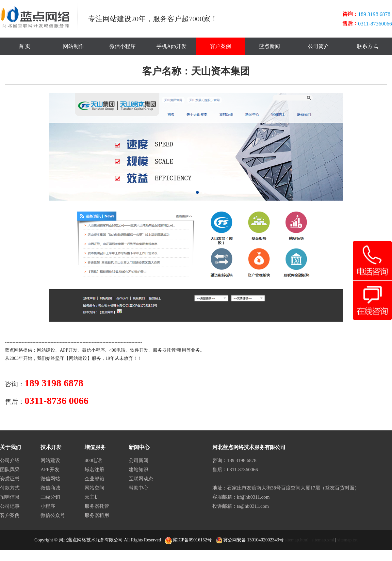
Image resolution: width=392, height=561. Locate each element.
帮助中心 (139, 488)
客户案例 (220, 46)
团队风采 (10, 470)
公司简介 (318, 46)
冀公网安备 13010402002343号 (250, 540)
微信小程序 (122, 46)
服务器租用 (97, 515)
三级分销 (50, 497)
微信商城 (50, 488)
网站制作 (73, 46)
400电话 (117, 350)
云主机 (92, 497)
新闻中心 (139, 447)
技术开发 (51, 447)
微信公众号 (53, 515)
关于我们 (10, 447)
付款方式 (10, 488)
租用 (182, 350)
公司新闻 (139, 460)
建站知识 (139, 470)
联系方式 (367, 46)
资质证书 (10, 479)
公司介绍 (10, 460)
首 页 (24, 46)
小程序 (48, 506)
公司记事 (10, 506)
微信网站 (50, 479)
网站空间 (94, 488)
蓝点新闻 (269, 46)
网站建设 (46, 350)
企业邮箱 (94, 479)
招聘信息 (10, 497)
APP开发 (69, 350)
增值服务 (95, 447)
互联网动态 (141, 479)
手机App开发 (171, 46)
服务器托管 (164, 350)
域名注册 (94, 470)
